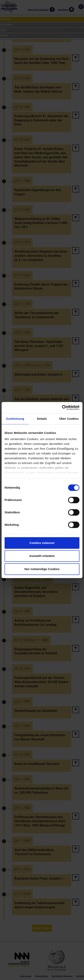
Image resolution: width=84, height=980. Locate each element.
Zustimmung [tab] (15, 419)
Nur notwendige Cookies (42, 569)
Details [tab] (42, 419)
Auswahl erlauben (42, 556)
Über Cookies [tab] (69, 419)
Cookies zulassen (42, 543)
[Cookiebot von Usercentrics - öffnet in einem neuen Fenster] (62, 408)
